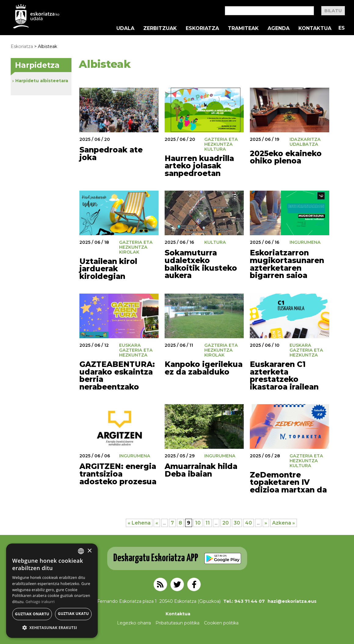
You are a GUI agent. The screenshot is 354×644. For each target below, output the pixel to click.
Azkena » (284, 523)
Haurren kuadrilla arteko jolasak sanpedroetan (199, 166)
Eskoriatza (202, 28)
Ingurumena (305, 242)
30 (237, 523)
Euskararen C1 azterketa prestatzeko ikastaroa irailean (284, 375)
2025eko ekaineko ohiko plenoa (286, 157)
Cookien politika (221, 623)
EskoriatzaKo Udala (36, 16)
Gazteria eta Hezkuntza (221, 142)
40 (248, 523)
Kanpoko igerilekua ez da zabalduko (204, 368)
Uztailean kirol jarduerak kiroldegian (108, 269)
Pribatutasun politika (177, 623)
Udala (125, 28)
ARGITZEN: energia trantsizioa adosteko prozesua (118, 474)
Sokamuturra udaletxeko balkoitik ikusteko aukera (201, 264)
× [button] (89, 551)
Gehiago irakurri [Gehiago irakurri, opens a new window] (40, 602)
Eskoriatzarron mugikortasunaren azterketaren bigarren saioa (287, 264)
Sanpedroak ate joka (111, 154)
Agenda (279, 28)
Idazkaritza (305, 139)
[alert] (52, 591)
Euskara (130, 345)
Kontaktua (315, 28)
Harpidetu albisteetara (42, 81)
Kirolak (129, 252)
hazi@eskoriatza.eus (292, 601)
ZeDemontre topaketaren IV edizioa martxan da (288, 482)
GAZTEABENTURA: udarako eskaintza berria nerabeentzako (117, 375)
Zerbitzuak (160, 28)
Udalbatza (304, 144)
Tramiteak (243, 28)
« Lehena (139, 523)
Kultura (215, 149)
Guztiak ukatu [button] (73, 614)
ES (342, 28)
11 (208, 523)
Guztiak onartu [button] (32, 614)
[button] (52, 628)
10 (198, 523)
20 (226, 523)
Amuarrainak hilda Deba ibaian (201, 470)
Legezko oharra (134, 623)
